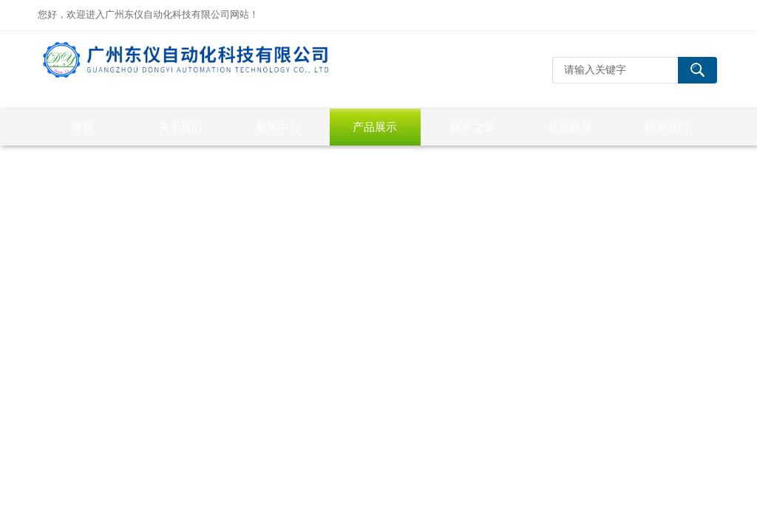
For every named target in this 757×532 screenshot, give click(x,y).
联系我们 (667, 127)
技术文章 (472, 127)
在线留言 (570, 127)
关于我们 (180, 127)
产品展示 (375, 127)
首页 (83, 127)
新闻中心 (278, 127)
